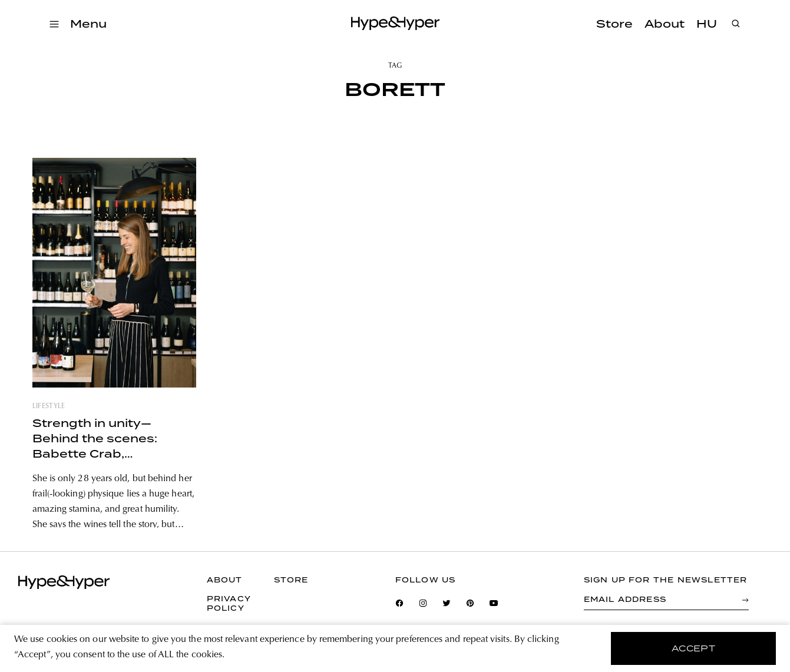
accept (694, 648)
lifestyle (49, 406)
